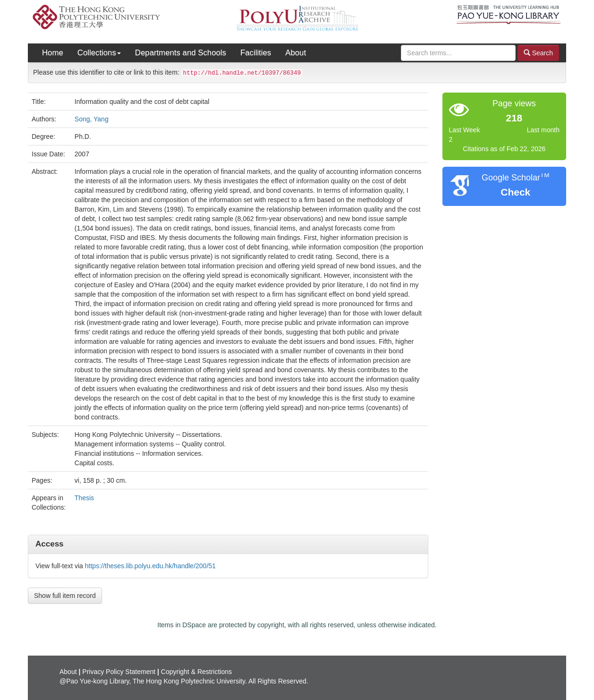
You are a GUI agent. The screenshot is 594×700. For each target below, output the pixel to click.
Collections (99, 53)
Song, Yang (92, 119)
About (296, 53)
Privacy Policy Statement (119, 672)
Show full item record (65, 596)
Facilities (256, 53)
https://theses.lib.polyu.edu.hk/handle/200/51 (150, 566)
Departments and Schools (181, 53)
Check (515, 192)
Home (53, 53)
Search (538, 53)
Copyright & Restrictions (196, 672)
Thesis (84, 498)
